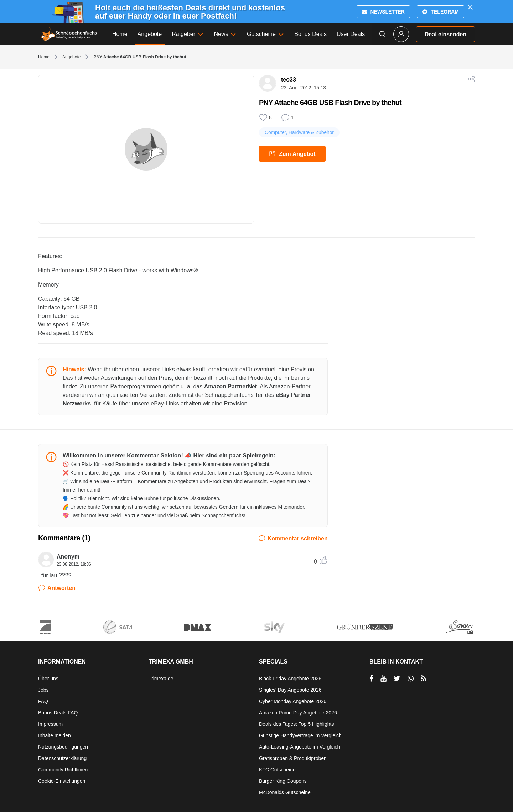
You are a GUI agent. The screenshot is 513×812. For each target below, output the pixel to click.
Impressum (50, 724)
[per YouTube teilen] (384, 679)
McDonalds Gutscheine (285, 792)
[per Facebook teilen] (371, 679)
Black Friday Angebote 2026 (290, 679)
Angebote (71, 57)
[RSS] (424, 679)
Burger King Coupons (283, 781)
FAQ (43, 701)
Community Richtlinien (63, 770)
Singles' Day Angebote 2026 (290, 690)
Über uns (48, 679)
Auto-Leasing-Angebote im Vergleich (299, 747)
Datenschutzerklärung (62, 758)
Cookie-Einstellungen (62, 781)
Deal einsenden (445, 34)
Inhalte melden (55, 735)
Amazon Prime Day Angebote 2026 (298, 713)
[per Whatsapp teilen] (411, 679)
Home (44, 57)
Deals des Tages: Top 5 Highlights (296, 724)
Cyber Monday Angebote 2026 (293, 701)
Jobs (43, 690)
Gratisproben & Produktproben (293, 758)
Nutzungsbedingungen (63, 747)
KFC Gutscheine (277, 770)
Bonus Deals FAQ (58, 713)
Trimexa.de (161, 679)
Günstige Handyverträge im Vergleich (300, 735)
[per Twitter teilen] (397, 679)
